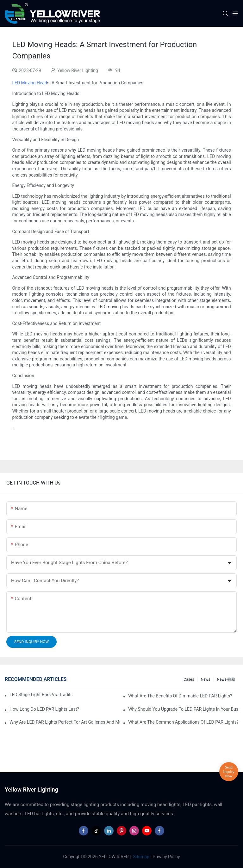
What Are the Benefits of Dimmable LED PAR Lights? (180, 696)
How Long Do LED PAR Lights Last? (44, 709)
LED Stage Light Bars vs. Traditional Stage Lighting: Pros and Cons (41, 695)
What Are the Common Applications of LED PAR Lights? (183, 722)
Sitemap (141, 857)
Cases (189, 679)
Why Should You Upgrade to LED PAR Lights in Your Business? (183, 709)
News (205, 679)
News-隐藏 (226, 679)
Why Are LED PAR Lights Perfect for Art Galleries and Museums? (65, 722)
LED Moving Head (29, 83)
